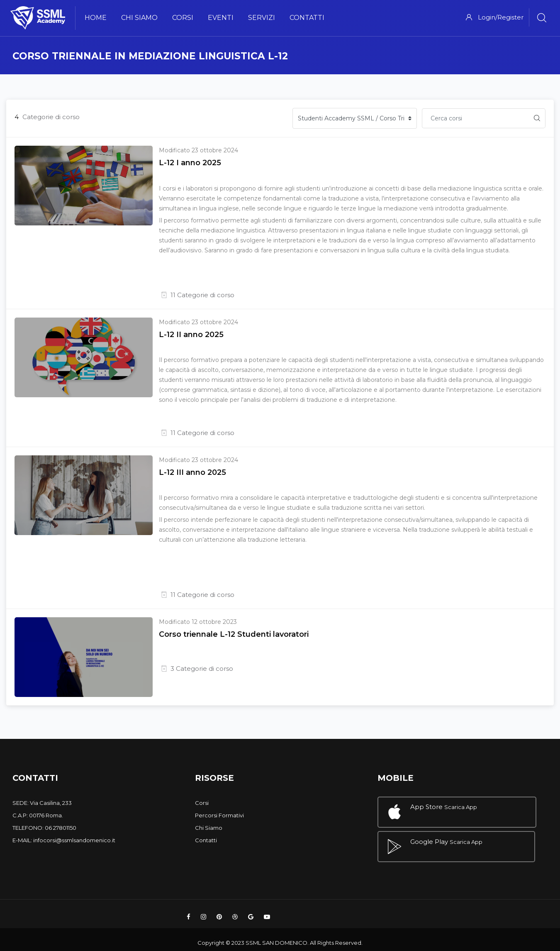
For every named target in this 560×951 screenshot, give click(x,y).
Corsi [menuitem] (183, 18)
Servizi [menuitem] (262, 18)
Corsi (202, 803)
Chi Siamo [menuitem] (139, 18)
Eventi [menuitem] (221, 18)
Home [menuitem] (96, 18)
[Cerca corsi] (475, 118)
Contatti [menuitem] (307, 18)
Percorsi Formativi (219, 815)
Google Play (429, 838)
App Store (426, 807)
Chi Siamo (209, 828)
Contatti (206, 840)
